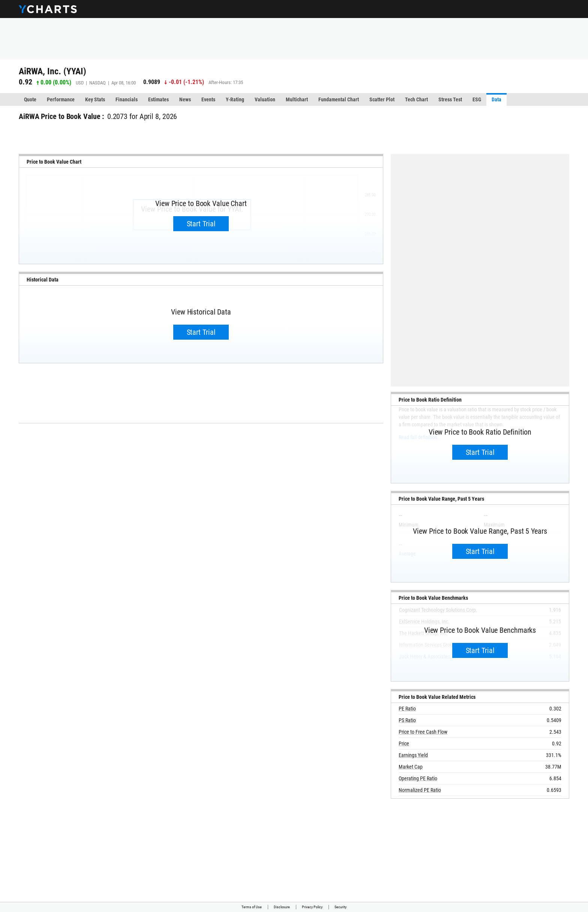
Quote (30, 99)
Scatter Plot (382, 99)
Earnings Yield (413, 755)
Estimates (158, 99)
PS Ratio (407, 720)
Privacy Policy (312, 907)
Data (496, 99)
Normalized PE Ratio (420, 790)
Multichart (297, 99)
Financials (127, 99)
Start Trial (201, 224)
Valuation (265, 99)
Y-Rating (235, 99)
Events (208, 99)
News (185, 99)
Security (340, 907)
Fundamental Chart (339, 99)
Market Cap (411, 767)
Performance (61, 99)
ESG (477, 99)
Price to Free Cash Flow (423, 732)
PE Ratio (407, 709)
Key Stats (95, 99)
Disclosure (282, 907)
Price (404, 743)
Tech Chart (416, 99)
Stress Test (450, 99)
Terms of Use (252, 907)
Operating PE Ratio (418, 778)
